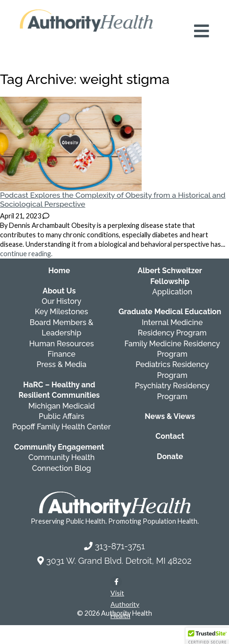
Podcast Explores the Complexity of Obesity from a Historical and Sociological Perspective (113, 200)
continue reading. (26, 254)
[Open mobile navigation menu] (202, 31)
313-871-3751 (120, 546)
